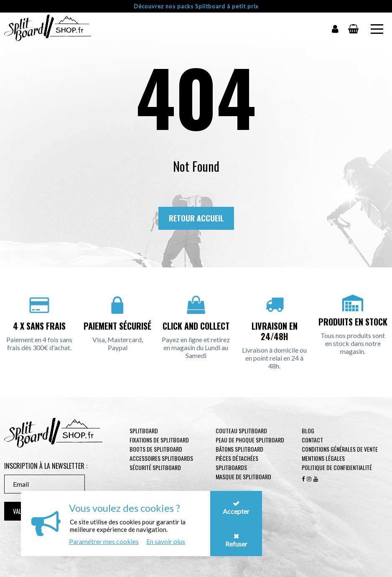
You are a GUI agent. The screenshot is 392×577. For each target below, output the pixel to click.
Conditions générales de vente (340, 449)
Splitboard (144, 431)
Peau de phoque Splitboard (250, 440)
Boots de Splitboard (156, 449)
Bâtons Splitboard (239, 449)
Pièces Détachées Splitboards (237, 463)
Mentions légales (323, 458)
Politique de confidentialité (337, 467)
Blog (308, 431)
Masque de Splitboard (243, 477)
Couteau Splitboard (241, 431)
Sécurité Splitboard (155, 467)
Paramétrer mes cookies (104, 541)
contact (312, 440)
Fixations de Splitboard (159, 440)
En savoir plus (166, 541)
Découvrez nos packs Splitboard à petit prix (196, 6)
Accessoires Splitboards (161, 458)
